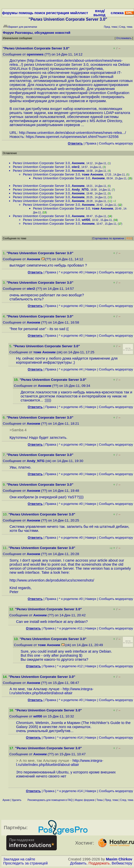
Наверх (91, 272)
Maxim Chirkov (119, 859)
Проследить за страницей (25, 863)
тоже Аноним (92, 174)
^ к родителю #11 (70, 628)
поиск (40, 13)
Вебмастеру (122, 863)
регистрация (58, 13)
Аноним (78, 163)
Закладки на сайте (19, 859)
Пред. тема (112, 800)
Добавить (78, 863)
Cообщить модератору (116, 143)
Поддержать (99, 863)
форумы (10, 13)
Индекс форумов (85, 800)
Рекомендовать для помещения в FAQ (50, 800)
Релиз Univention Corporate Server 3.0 (41, 163)
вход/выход (99, 13)
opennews (35, 54)
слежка (117, 13)
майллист (79, 13)
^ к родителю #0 (71, 272)
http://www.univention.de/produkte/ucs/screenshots (51, 580)
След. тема (127, 800)
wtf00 (86, 220)
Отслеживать (124, 38)
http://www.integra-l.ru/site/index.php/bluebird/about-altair (52, 691)
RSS (129, 238)
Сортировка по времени (108, 238)
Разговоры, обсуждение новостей (43, 33)
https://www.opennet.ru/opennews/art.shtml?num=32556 (72, 137)
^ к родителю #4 (71, 369)
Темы (100, 800)
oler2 (76, 167)
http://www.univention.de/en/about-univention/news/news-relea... (72, 133)
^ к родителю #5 (71, 407)
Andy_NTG (80, 190)
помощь (26, 13)
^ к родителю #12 (70, 666)
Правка (91, 143)
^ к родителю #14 (70, 737)
